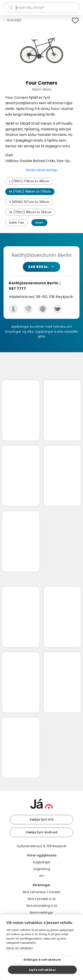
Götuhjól (14, 20)
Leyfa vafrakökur (42, 970)
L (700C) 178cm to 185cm (29, 181)
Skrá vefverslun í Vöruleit (41, 892)
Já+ (41, 876)
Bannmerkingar (42, 912)
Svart (39, 223)
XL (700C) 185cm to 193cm (30, 212)
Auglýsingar (42, 862)
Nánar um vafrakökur (20, 948)
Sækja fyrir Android (42, 832)
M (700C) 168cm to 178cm (30, 192)
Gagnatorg (42, 869)
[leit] (41, 7)
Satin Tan (17, 223)
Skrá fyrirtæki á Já (41, 899)
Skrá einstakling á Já (42, 906)
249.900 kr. (38, 267)
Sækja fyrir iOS (42, 819)
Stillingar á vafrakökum (42, 960)
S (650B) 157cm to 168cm (29, 202)
